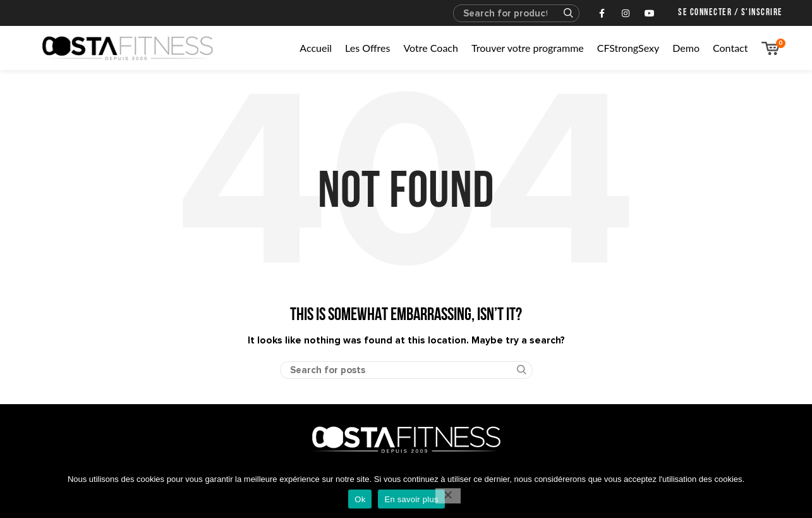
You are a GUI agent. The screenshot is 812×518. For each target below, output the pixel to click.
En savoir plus (411, 499)
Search (562, 13)
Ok (360, 499)
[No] (448, 496)
